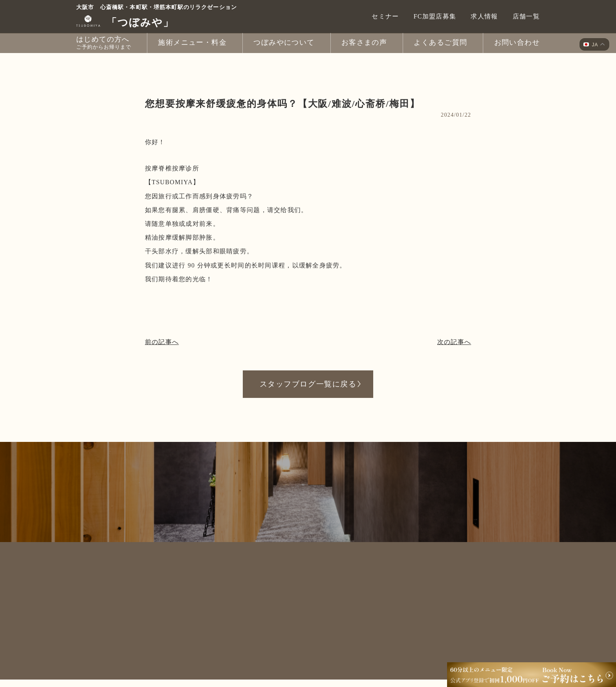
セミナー (385, 16)
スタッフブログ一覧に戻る (308, 384)
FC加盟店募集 (435, 16)
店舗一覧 (526, 16)
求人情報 (484, 16)
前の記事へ (162, 342)
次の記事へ (454, 342)
